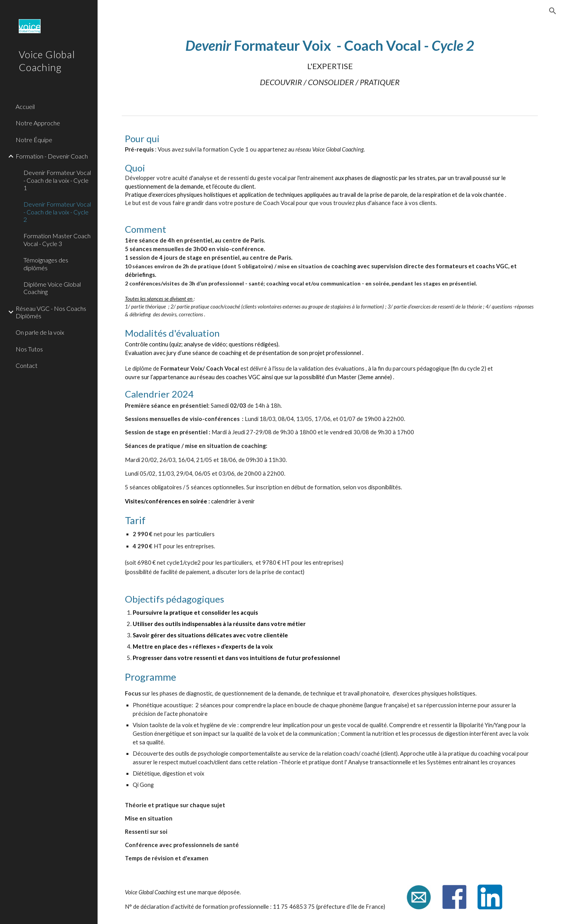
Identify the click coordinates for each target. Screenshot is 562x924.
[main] (330, 62)
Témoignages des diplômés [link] (46, 264)
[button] (553, 11)
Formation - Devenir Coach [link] (52, 156)
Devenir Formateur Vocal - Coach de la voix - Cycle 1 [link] (57, 180)
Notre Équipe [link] (34, 140)
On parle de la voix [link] (40, 332)
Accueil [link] (25, 106)
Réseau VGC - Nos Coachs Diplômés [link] (51, 312)
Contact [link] (27, 365)
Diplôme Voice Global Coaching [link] (52, 288)
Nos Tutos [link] (29, 349)
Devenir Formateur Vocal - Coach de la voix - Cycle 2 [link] (57, 212)
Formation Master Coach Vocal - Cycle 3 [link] (57, 239)
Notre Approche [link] (38, 123)
